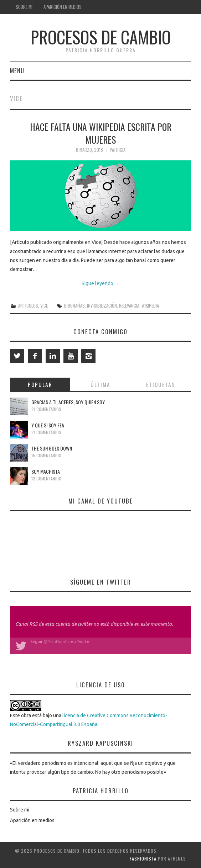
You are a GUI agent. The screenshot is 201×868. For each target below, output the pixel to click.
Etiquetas (161, 384)
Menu (17, 71)
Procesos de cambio (101, 37)
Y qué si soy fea (48, 425)
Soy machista (46, 471)
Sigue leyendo (100, 283)
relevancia (129, 306)
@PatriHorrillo (57, 641)
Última (100, 384)
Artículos (28, 306)
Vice (44, 306)
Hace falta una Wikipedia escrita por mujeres (101, 133)
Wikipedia (150, 306)
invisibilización (102, 306)
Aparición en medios (63, 7)
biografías (74, 306)
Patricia (118, 150)
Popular (40, 384)
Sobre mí (24, 7)
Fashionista (143, 859)
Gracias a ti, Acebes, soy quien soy (68, 402)
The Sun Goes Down (52, 448)
